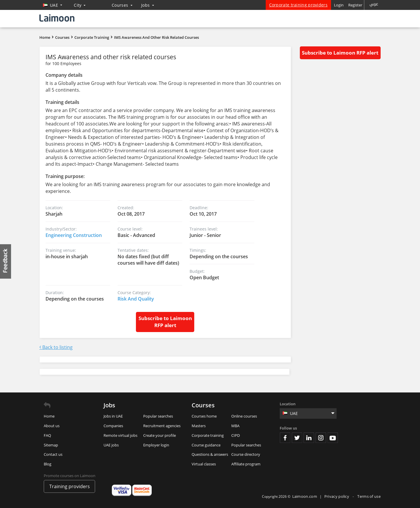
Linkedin (309, 438)
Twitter (297, 438)
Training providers (70, 486)
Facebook (285, 438)
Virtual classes (204, 464)
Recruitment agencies (162, 426)
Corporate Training (92, 37)
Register (355, 5)
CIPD (236, 435)
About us (52, 426)
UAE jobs (111, 445)
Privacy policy (337, 496)
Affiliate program (246, 464)
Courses (122, 5)
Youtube (333, 438)
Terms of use (369, 496)
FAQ (47, 435)
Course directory (246, 454)
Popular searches (158, 416)
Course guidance (206, 445)
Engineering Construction (74, 235)
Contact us (53, 454)
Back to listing (56, 347)
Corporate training (208, 435)
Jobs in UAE (113, 416)
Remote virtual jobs (120, 435)
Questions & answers (210, 454)
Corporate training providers (298, 5)
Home (45, 37)
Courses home (204, 416)
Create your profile (160, 435)
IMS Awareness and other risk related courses (156, 37)
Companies (113, 426)
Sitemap (51, 445)
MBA (235, 426)
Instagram (321, 438)
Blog (48, 464)
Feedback (6, 261)
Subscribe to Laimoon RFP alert (165, 322)
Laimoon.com (305, 496)
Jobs (148, 5)
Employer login (156, 445)
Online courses (244, 416)
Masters (199, 426)
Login (339, 5)
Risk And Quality (136, 299)
